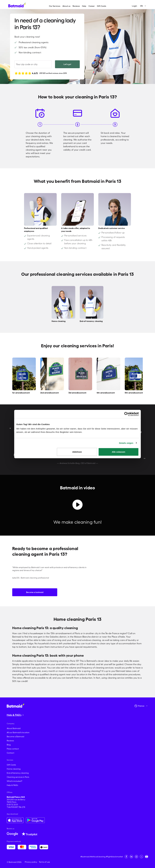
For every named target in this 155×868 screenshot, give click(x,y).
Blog (9, 745)
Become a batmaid (35, 592)
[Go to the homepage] (16, 705)
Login (134, 6)
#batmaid (85, 857)
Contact (10, 753)
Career (92, 6)
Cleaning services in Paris (18, 777)
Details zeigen (126, 443)
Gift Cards (101, 6)
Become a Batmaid (15, 737)
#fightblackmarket (114, 857)
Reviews (76, 6)
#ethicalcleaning (98, 857)
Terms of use (44, 862)
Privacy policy (31, 862)
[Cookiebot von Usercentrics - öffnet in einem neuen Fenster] (126, 414)
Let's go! (67, 64)
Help (84, 6)
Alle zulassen (119, 452)
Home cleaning (14, 769)
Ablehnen (77, 452)
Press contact (13, 749)
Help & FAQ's (12, 785)
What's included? (14, 781)
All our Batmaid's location (18, 732)
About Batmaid (14, 728)
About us (66, 6)
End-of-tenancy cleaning (18, 773)
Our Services (55, 6)
